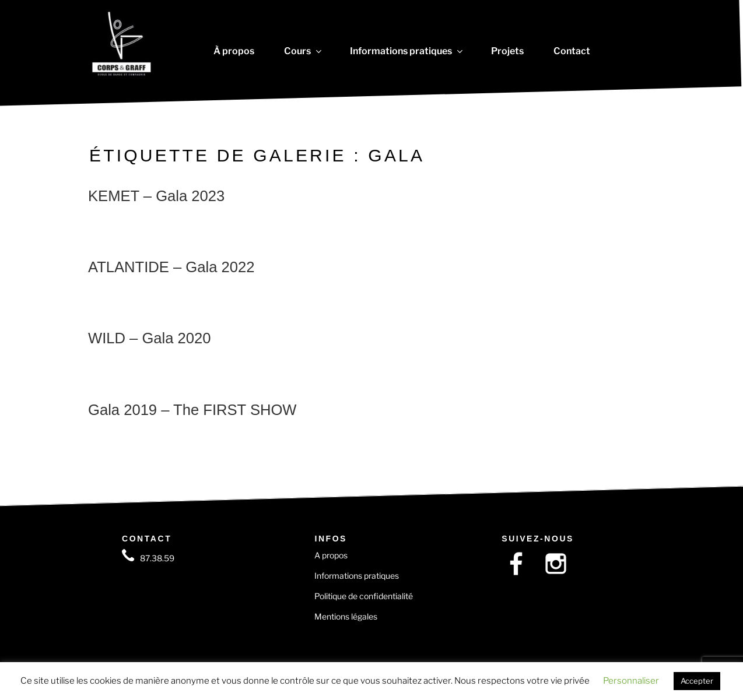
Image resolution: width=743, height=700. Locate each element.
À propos (234, 51)
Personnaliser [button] (631, 681)
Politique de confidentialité (364, 596)
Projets (507, 51)
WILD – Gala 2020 (150, 338)
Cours (302, 51)
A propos (331, 555)
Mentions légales (346, 616)
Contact (572, 51)
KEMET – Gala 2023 (156, 196)
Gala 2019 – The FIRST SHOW (192, 410)
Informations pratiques (406, 51)
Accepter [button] (697, 681)
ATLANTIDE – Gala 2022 (171, 267)
